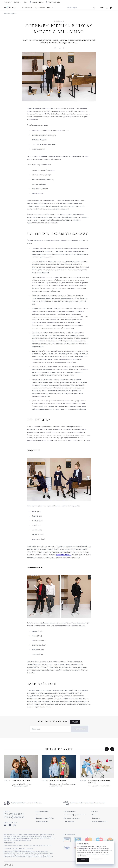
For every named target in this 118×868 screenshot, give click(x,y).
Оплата (38, 815)
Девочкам (40, 8)
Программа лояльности (72, 818)
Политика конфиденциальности (74, 815)
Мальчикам (27, 8)
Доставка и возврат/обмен (45, 818)
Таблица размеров (42, 821)
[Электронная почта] (50, 729)
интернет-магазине (63, 555)
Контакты (95, 815)
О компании (96, 818)
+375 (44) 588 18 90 (54, 2)
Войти (102, 8)
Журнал (13, 14)
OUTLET (51, 8)
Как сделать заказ (42, 812)
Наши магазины (69, 821)
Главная (6, 14)
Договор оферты (70, 812)
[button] (55, 48)
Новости (95, 812)
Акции (25, 2)
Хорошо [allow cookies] (83, 860)
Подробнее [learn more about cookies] (97, 860)
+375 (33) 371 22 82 (38, 2)
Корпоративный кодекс (100, 821)
